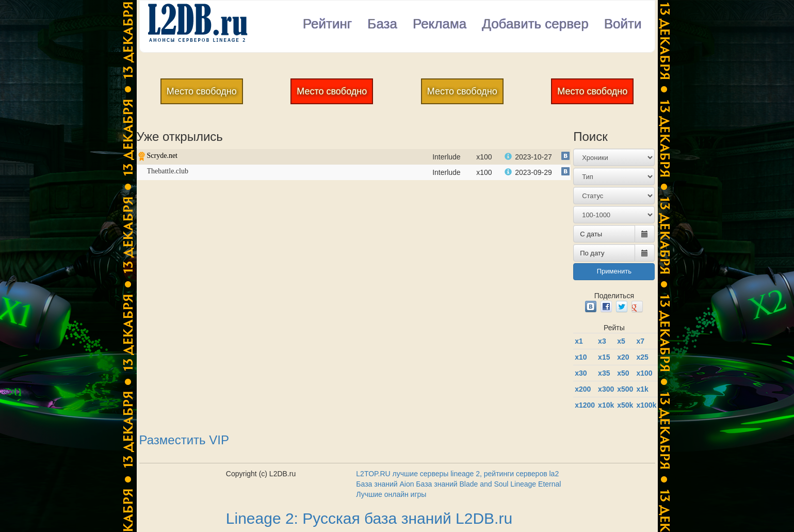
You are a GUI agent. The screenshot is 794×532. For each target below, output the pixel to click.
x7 (640, 341)
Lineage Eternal (536, 484)
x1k (642, 389)
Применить (614, 271)
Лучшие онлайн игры (391, 494)
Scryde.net (162, 156)
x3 (602, 341)
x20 (623, 357)
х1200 (585, 405)
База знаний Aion (385, 484)
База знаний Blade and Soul (462, 484)
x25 (642, 357)
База (382, 24)
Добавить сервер (535, 24)
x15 (604, 357)
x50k (625, 405)
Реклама (440, 24)
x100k (646, 405)
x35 (604, 373)
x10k (606, 405)
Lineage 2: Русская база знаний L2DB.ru (369, 518)
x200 (583, 389)
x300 (606, 389)
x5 (621, 341)
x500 (625, 389)
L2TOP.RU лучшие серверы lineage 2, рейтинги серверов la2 (457, 474)
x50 (623, 373)
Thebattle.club (168, 171)
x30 (581, 373)
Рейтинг (327, 24)
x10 (581, 357)
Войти (623, 24)
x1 (579, 341)
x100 (644, 373)
